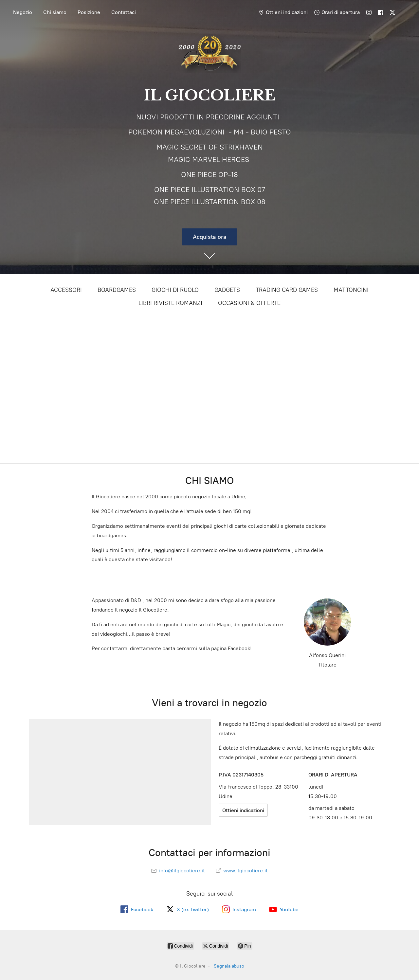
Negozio (23, 12)
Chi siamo (55, 12)
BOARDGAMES (117, 290)
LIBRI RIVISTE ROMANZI (170, 303)
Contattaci (124, 12)
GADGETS (227, 290)
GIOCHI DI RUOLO (175, 290)
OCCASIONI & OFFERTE (249, 303)
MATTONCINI (351, 290)
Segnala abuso (229, 966)
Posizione (89, 12)
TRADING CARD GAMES (287, 290)
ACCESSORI (66, 290)
